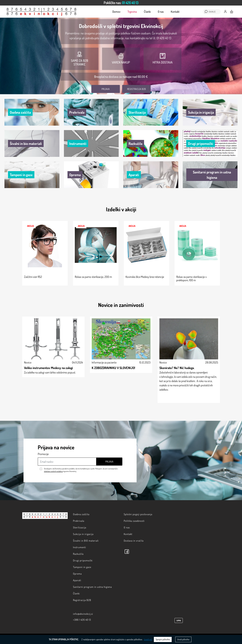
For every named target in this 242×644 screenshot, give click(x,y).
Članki (147, 12)
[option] (121, 3)
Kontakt (175, 12)
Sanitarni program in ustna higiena (92, 587)
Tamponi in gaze (82, 567)
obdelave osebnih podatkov (53, 471)
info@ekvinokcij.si (83, 614)
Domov (116, 12)
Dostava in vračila (134, 541)
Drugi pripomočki (83, 560)
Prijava (106, 89)
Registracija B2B (136, 89)
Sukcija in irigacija (83, 534)
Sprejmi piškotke (163, 639)
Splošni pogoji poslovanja (138, 514)
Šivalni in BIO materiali (86, 541)
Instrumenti (80, 547)
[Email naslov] (67, 462)
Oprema (77, 574)
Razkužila (78, 554)
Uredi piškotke (183, 639)
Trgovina (132, 12)
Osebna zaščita (81, 514)
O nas (161, 12)
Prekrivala (79, 521)
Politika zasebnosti (134, 521)
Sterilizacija (80, 527)
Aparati (77, 580)
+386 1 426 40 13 (82, 620)
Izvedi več (148, 639)
